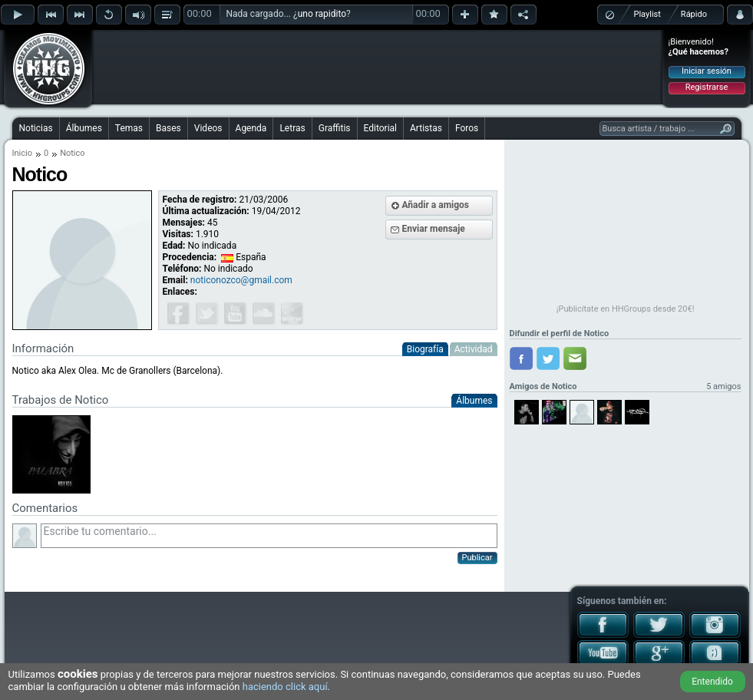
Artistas (426, 128)
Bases (168, 128)
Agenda (251, 128)
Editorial (380, 128)
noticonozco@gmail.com (241, 280)
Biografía (425, 349)
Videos (208, 128)
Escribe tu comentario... (269, 536)
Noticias (36, 128)
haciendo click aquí (285, 687)
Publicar (477, 558)
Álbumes (84, 128)
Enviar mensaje (434, 229)
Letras (292, 128)
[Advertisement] (378, 67)
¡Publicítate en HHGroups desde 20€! (626, 309)
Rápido (694, 14)
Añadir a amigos (436, 205)
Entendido (712, 682)
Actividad (474, 349)
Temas (129, 128)
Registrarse (707, 87)
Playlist (647, 14)
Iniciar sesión (707, 71)
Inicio (22, 153)
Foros (467, 128)
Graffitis (335, 128)
